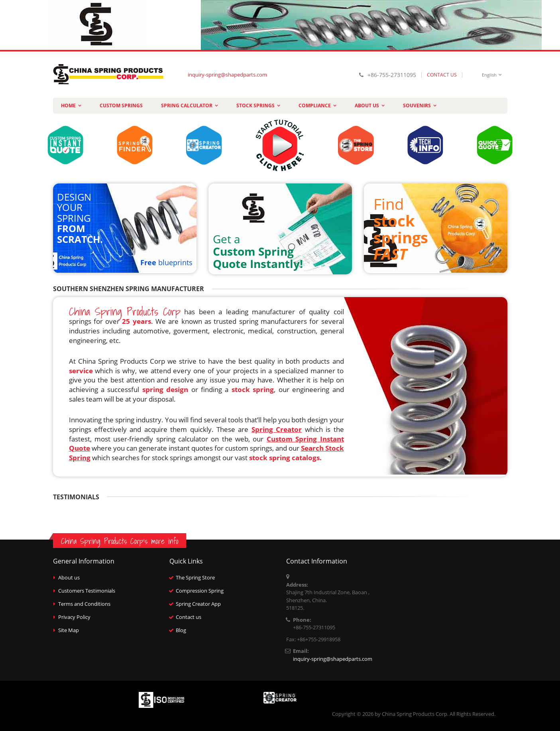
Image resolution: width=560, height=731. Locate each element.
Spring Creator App (198, 604)
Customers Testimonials (87, 591)
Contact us (189, 617)
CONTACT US (442, 75)
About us (69, 577)
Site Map (69, 630)
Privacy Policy (74, 617)
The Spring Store (195, 577)
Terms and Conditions (84, 604)
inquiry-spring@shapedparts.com (227, 75)
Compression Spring (200, 591)
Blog (181, 630)
